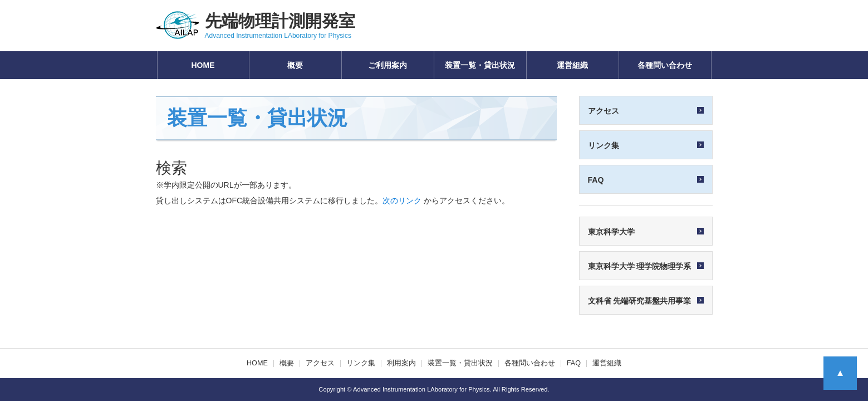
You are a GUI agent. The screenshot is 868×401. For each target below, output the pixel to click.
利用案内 (401, 363)
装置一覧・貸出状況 (480, 65)
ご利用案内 (388, 65)
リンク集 (361, 363)
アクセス (320, 363)
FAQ (574, 363)
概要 (295, 65)
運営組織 (572, 65)
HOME (203, 65)
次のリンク (402, 200)
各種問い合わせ (665, 65)
